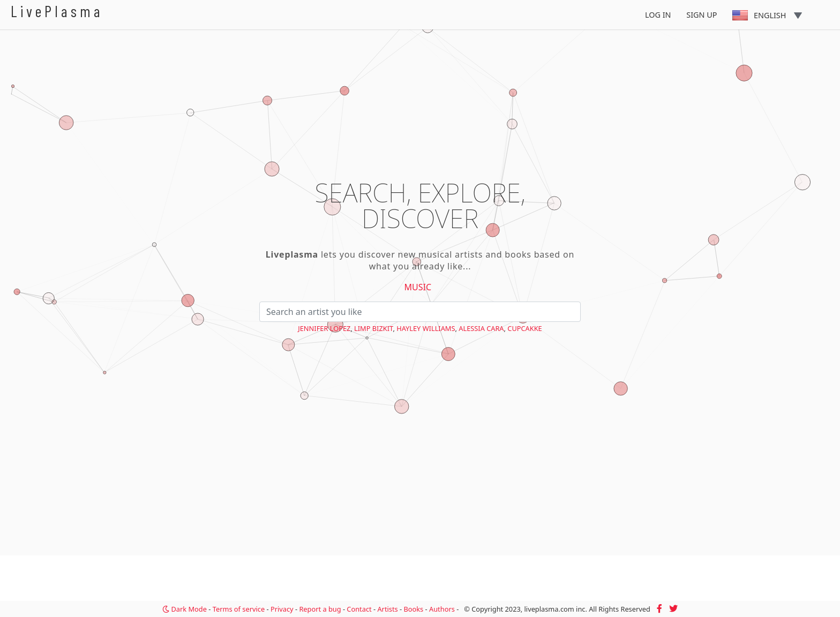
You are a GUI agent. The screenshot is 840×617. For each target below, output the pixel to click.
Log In (658, 15)
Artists (387, 609)
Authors (442, 609)
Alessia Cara (481, 328)
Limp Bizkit (373, 328)
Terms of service (239, 609)
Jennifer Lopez (324, 328)
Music (418, 287)
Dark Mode (185, 609)
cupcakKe (524, 328)
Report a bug (320, 609)
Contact (359, 609)
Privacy (282, 609)
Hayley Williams (426, 328)
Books (413, 609)
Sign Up (702, 15)
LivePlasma (57, 11)
